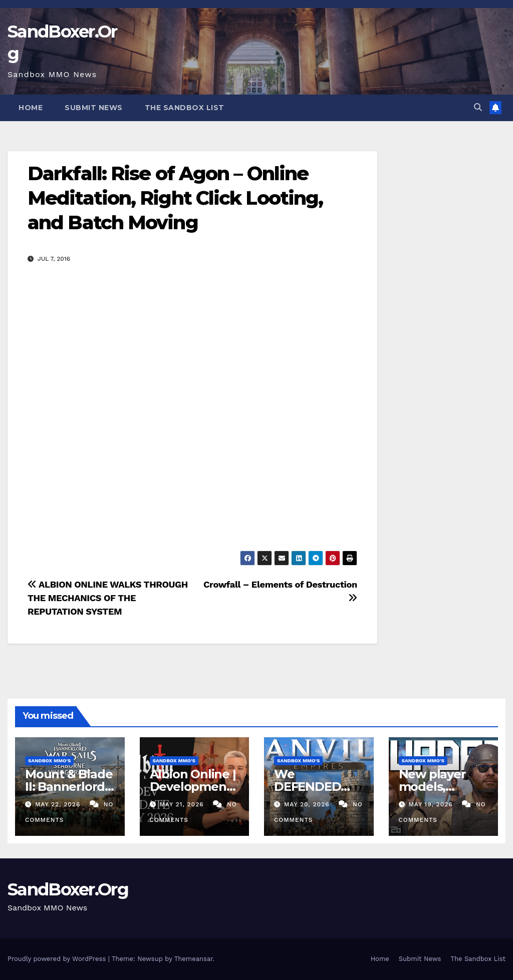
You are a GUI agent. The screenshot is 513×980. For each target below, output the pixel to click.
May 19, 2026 (432, 804)
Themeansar (194, 959)
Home (31, 108)
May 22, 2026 (59, 804)
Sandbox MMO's (49, 761)
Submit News (94, 108)
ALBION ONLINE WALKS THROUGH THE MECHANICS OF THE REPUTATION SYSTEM (108, 598)
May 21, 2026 (183, 804)
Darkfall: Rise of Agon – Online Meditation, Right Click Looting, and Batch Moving (175, 198)
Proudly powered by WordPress (58, 959)
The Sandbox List (185, 108)
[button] (478, 107)
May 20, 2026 (308, 804)
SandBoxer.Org (68, 889)
